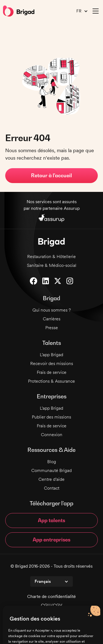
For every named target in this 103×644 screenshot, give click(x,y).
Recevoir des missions (52, 363)
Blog (52, 462)
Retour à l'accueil (51, 175)
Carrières (52, 319)
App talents (51, 520)
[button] (80, 11)
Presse (52, 328)
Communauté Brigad (51, 470)
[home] (19, 11)
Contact (52, 488)
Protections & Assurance (51, 381)
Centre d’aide (51, 479)
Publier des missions (51, 417)
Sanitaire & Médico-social (52, 265)
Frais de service (52, 372)
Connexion (52, 435)
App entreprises (51, 540)
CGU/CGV (52, 605)
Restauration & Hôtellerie (51, 257)
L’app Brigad (51, 355)
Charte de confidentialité (51, 596)
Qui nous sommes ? (52, 310)
